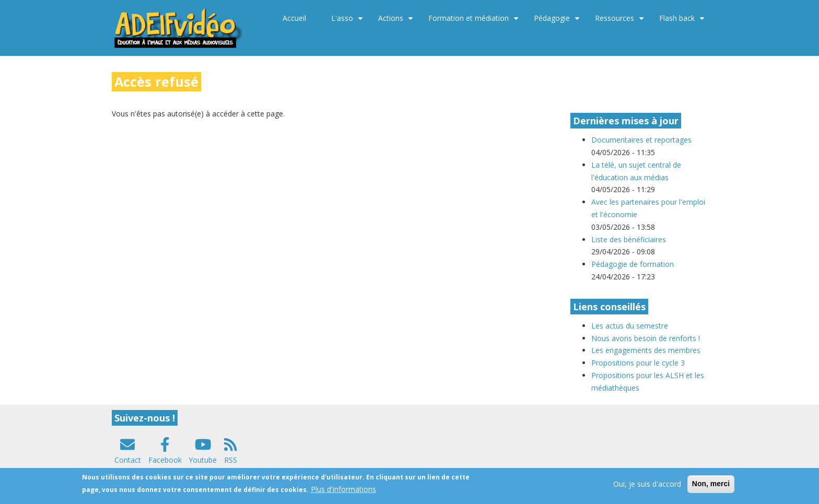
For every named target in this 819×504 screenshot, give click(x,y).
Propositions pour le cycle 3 (638, 363)
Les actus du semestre (630, 326)
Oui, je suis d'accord (647, 487)
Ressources (621, 22)
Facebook (165, 460)
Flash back (683, 22)
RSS (231, 460)
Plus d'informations (343, 492)
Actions (397, 22)
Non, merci (711, 487)
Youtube (203, 460)
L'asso (348, 22)
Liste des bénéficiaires (629, 239)
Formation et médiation (475, 22)
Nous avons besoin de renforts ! (646, 338)
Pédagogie (558, 22)
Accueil (294, 18)
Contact (128, 460)
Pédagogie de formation (633, 264)
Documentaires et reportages (641, 140)
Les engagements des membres (646, 350)
